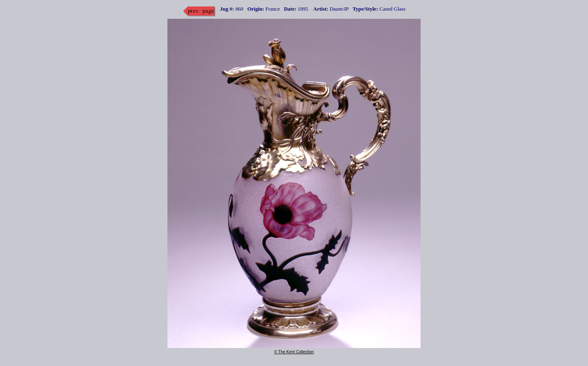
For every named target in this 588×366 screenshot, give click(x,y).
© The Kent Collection (294, 352)
